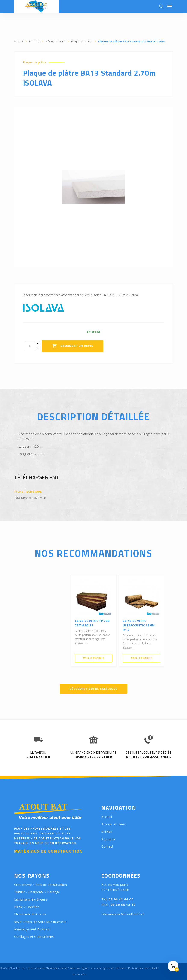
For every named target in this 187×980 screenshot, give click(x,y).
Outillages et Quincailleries (34, 937)
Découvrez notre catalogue (93, 689)
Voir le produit (94, 658)
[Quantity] (30, 346)
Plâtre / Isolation (27, 907)
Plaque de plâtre (35, 62)
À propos (108, 839)
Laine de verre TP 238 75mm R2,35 (93, 623)
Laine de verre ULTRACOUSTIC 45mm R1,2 (140, 625)
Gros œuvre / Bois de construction (41, 885)
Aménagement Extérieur (33, 929)
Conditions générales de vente (109, 968)
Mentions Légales (79, 968)
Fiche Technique (28, 492)
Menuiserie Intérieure (30, 914)
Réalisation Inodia (57, 968)
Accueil (107, 817)
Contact (107, 846)
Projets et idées (114, 824)
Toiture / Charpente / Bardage (37, 892)
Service (107, 832)
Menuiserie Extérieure (31, 900)
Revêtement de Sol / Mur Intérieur (40, 922)
